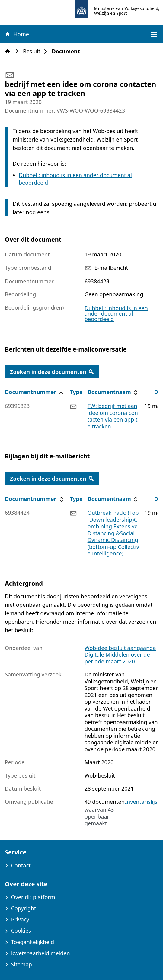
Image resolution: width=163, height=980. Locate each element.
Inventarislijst (142, 802)
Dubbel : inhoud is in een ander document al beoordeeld (116, 313)
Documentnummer (35, 392)
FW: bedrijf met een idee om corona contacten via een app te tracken (113, 416)
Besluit (33, 51)
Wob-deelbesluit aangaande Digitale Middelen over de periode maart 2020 (120, 655)
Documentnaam (113, 392)
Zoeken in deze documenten (52, 372)
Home (17, 34)
